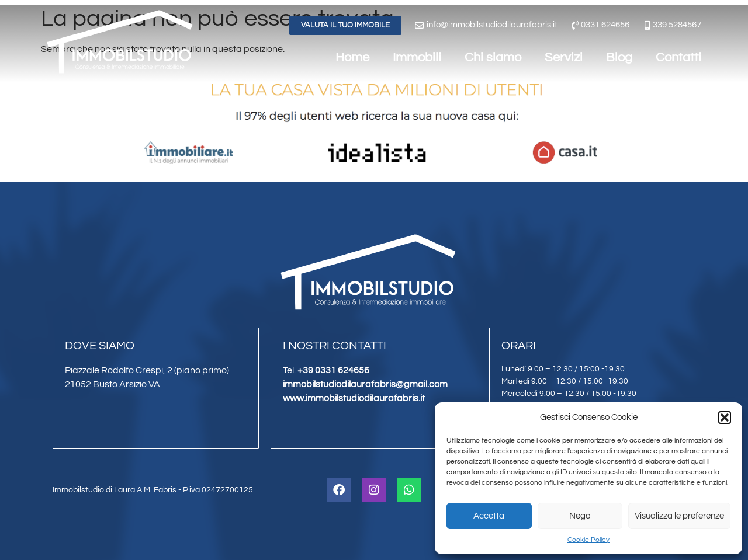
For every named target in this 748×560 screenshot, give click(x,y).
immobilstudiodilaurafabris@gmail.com (365, 384)
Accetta (489, 516)
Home (352, 58)
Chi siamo (493, 58)
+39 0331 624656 (333, 370)
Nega (580, 516)
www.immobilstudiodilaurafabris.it (354, 398)
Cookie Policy (588, 540)
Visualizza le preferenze (679, 516)
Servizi (564, 58)
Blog (619, 58)
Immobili (417, 58)
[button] (725, 418)
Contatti (678, 58)
